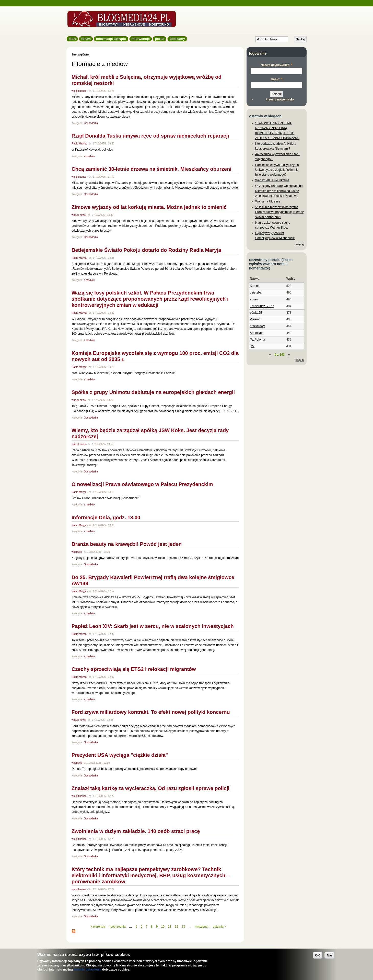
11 (170, 927)
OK (318, 955)
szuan (254, 299)
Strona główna (80, 55)
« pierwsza (98, 927)
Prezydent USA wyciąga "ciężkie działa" (120, 755)
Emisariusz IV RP (262, 306)
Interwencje (141, 39)
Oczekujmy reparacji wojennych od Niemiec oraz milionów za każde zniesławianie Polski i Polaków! (279, 191)
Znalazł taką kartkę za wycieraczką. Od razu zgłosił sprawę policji (150, 788)
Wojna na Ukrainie (268, 201)
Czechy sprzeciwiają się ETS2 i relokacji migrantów (135, 669)
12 (176, 927)
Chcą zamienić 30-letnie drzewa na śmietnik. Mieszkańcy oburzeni (151, 169)
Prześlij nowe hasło (280, 99)
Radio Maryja (79, 144)
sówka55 (256, 313)
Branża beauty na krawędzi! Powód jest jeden (127, 544)
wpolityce (77, 552)
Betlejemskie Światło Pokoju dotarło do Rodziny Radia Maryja (146, 250)
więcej (300, 244)
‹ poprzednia (117, 927)
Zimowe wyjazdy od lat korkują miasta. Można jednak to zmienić (149, 207)
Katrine (255, 286)
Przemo (255, 319)
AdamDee (257, 333)
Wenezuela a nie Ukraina (272, 180)
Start (72, 39)
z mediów (89, 156)
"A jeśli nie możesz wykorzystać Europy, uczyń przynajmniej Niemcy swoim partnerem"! (279, 212)
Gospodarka (91, 123)
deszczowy (257, 326)
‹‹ (270, 355)
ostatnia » (219, 927)
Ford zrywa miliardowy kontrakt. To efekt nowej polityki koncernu (151, 712)
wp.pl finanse (79, 91)
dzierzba (256, 292)
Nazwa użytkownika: (276, 65)
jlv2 (252, 346)
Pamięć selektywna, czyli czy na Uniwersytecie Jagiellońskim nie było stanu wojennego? (277, 170)
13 (183, 927)
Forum (86, 39)
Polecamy (177, 39)
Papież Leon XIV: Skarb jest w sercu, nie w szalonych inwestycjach (153, 626)
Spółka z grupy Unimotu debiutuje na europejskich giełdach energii (153, 392)
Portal (160, 39)
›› (289, 355)
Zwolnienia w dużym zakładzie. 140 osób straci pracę (136, 831)
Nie (329, 955)
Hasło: (277, 79)
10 (163, 927)
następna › (202, 927)
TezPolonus (258, 340)
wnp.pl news (79, 215)
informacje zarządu (111, 39)
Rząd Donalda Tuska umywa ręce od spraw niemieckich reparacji (150, 136)
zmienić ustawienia (88, 970)
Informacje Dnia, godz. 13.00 (106, 517)
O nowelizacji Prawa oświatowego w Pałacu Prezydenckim (142, 484)
